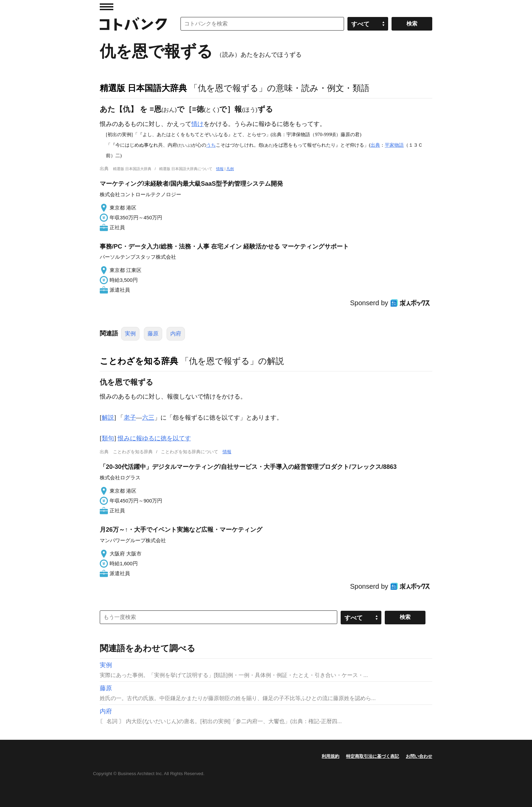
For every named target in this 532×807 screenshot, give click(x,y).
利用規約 (330, 756)
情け (197, 124)
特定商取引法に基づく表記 (373, 756)
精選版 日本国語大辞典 (143, 88)
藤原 (153, 334)
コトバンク (133, 24)
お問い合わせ (419, 756)
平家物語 (394, 145)
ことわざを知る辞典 (139, 361)
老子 (130, 418)
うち (211, 145)
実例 (130, 334)
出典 (375, 145)
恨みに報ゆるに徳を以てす (154, 438)
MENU (107, 7)
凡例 (230, 169)
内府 (176, 334)
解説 (108, 418)
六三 (148, 418)
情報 (220, 169)
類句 (108, 438)
